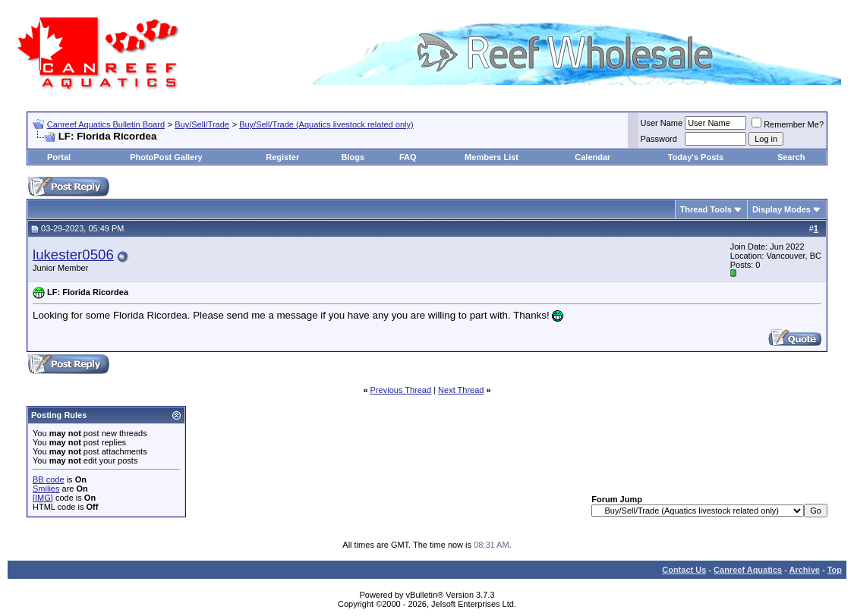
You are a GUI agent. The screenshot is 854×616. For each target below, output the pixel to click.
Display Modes (782, 209)
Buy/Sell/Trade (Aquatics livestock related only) (326, 124)
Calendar (592, 157)
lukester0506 (73, 255)
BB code (49, 479)
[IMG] (43, 498)
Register (282, 157)
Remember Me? (788, 124)
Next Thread (461, 390)
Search (791, 157)
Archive (805, 570)
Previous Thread (401, 390)
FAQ (408, 157)
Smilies (46, 489)
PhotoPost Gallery (166, 157)
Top (835, 570)
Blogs (353, 157)
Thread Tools (706, 209)
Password (659, 139)
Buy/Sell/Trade (202, 124)
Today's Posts (696, 157)
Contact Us (684, 570)
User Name (662, 123)
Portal (59, 157)
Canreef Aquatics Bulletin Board (106, 124)
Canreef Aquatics (748, 570)
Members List (492, 157)
